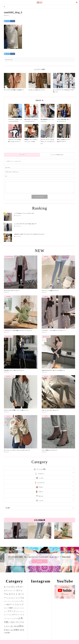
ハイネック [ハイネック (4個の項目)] (16, 608)
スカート (41, 492)
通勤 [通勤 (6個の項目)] (9, 633)
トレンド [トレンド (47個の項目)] (19, 604)
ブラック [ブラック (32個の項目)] (12, 611)
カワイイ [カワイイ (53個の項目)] (13, 594)
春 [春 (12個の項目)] (15, 626)
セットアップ (41, 483)
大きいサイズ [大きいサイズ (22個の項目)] (16, 622)
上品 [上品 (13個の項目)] (19, 618)
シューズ (41, 501)
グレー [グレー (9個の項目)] (13, 598)
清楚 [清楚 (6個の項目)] (18, 626)
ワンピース (41, 474)
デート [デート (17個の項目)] (12, 604)
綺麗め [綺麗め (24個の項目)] (17, 630)
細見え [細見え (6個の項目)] (8, 630)
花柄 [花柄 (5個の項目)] (21, 630)
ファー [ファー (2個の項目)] (6, 612)
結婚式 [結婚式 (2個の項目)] (12, 630)
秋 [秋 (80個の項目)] (20, 626)
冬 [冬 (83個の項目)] (22, 618)
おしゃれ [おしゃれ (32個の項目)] (16, 587)
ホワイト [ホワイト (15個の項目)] (16, 615)
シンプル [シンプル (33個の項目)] (20, 598)
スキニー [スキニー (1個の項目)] (6, 601)
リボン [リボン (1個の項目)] (5, 619)
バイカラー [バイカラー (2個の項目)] (22, 608)
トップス (41, 478)
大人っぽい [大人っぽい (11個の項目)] (10, 626)
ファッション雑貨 (41, 469)
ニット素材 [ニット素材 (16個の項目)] (8, 608)
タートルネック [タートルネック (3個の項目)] (16, 601)
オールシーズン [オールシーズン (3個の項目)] (12, 591)
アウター (41, 487)
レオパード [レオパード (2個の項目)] (10, 619)
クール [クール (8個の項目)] (8, 598)
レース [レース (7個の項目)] (15, 618)
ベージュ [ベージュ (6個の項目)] (9, 615)
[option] (16, 531)
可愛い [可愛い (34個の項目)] (7, 622)
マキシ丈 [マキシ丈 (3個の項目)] (22, 615)
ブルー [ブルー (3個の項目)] (18, 612)
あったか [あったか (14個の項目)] (7, 587)
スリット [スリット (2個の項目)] (10, 601)
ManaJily (39, 561)
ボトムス (41, 496)
